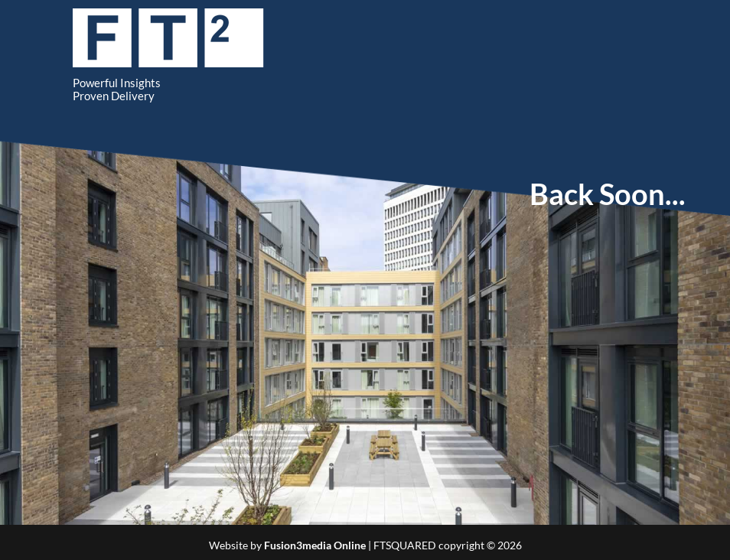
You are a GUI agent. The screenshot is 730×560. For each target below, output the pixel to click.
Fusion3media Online (315, 545)
